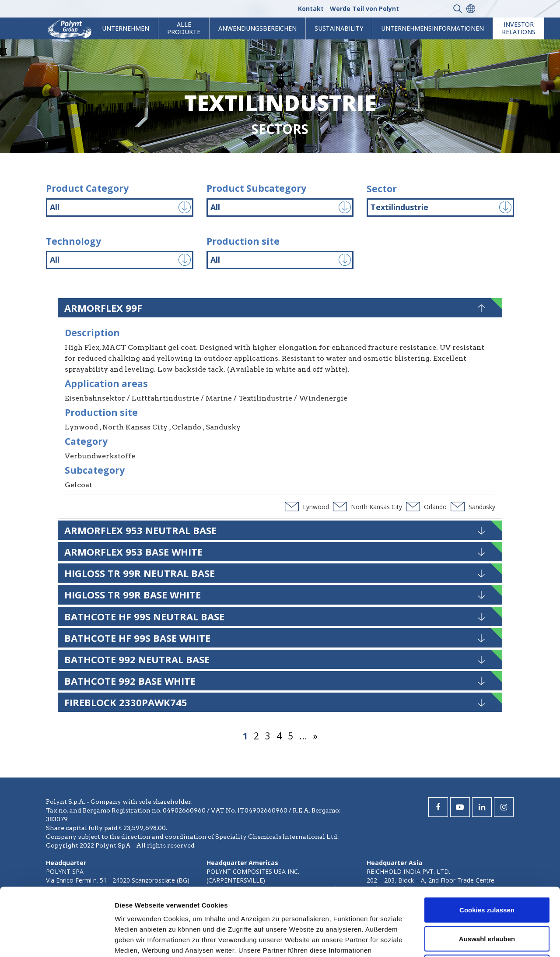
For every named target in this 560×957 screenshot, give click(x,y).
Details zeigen (465, 940)
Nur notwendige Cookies (487, 899)
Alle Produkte (184, 28)
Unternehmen (126, 28)
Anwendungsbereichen (257, 28)
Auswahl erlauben (487, 871)
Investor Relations (519, 28)
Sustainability (339, 28)
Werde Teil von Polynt (364, 9)
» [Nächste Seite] (315, 736)
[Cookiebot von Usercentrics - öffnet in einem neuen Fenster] (57, 940)
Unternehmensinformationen (432, 28)
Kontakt (311, 9)
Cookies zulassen (487, 842)
